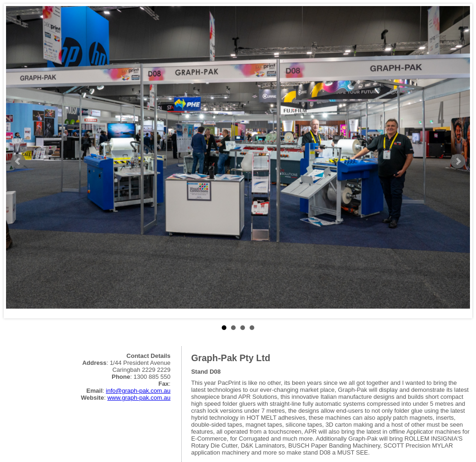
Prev (18, 161)
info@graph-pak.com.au (138, 391)
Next (458, 161)
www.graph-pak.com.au (139, 398)
